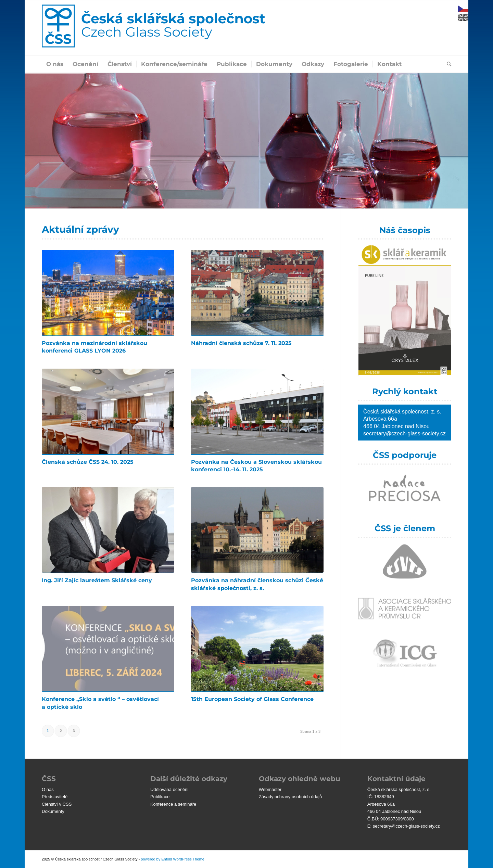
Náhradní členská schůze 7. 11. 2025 (241, 343)
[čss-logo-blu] (154, 28)
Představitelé (55, 797)
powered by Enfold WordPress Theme (172, 859)
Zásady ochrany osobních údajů (290, 797)
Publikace (160, 797)
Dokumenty (53, 811)
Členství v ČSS (57, 804)
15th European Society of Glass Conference (252, 699)
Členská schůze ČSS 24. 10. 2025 (88, 462)
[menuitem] (55, 64)
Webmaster (270, 789)
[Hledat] (447, 64)
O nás (48, 789)
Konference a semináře (173, 804)
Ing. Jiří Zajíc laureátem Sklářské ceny (97, 580)
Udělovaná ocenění (169, 789)
